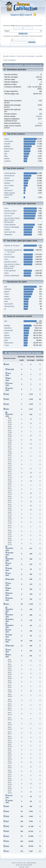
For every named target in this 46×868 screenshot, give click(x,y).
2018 (7, 816)
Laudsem (7, 161)
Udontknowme (9, 306)
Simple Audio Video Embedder (24, 865)
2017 (7, 821)
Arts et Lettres (9, 186)
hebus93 (7, 144)
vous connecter (26, 26)
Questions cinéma (10, 211)
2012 (7, 846)
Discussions (8, 190)
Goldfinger (8, 289)
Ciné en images (10, 213)
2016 (7, 826)
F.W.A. (7, 208)
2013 (7, 841)
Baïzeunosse (9, 149)
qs (5, 309)
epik (6, 154)
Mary (6, 156)
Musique (7, 183)
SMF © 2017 (23, 863)
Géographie (8, 235)
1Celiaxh (39, 116)
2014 (7, 836)
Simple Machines (31, 863)
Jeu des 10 (8, 216)
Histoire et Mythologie (12, 227)
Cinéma (7, 178)
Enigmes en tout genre (12, 246)
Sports (7, 197)
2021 (7, 604)
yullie (6, 301)
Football (7, 230)
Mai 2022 (11, 579)
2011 (7, 851)
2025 (7, 394)
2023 (7, 404)
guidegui (7, 146)
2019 (7, 812)
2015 (7, 831)
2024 (7, 399)
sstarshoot (8, 328)
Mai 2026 (11, 369)
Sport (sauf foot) (10, 232)
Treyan (7, 294)
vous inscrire (38, 26)
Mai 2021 (11, 646)
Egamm (7, 151)
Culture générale (10, 173)
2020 (7, 806)
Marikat (7, 159)
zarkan (7, 139)
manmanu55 (9, 141)
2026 (7, 364)
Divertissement (9, 176)
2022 (7, 409)
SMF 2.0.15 (15, 863)
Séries (6, 188)
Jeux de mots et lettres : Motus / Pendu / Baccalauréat (12, 220)
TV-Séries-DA (9, 181)
